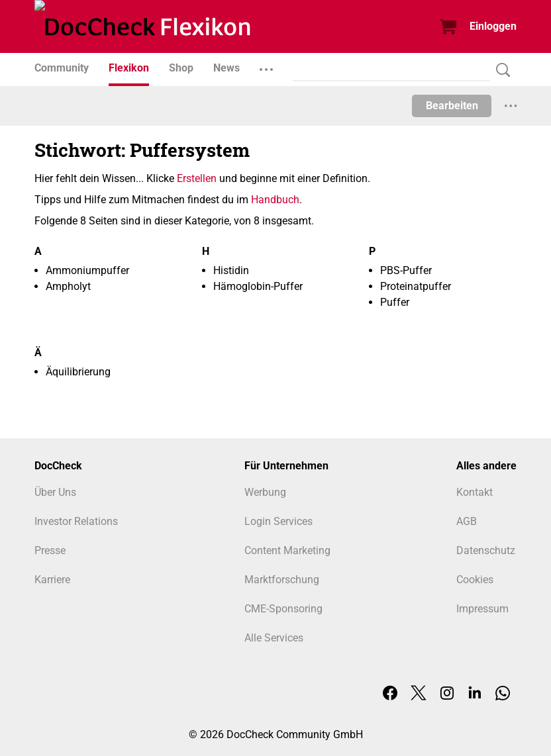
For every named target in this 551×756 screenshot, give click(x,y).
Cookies (475, 580)
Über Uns (55, 492)
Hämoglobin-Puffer (258, 286)
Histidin (231, 270)
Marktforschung (282, 580)
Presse (50, 550)
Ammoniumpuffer (87, 270)
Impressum (482, 609)
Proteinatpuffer (416, 286)
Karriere (52, 580)
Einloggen (493, 26)
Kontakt (475, 492)
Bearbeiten (452, 106)
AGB (467, 521)
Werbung (265, 492)
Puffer (395, 302)
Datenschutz (486, 550)
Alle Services (274, 638)
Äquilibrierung (78, 372)
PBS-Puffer (406, 270)
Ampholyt (68, 286)
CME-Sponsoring (283, 609)
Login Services (278, 521)
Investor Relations (76, 521)
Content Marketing (287, 550)
